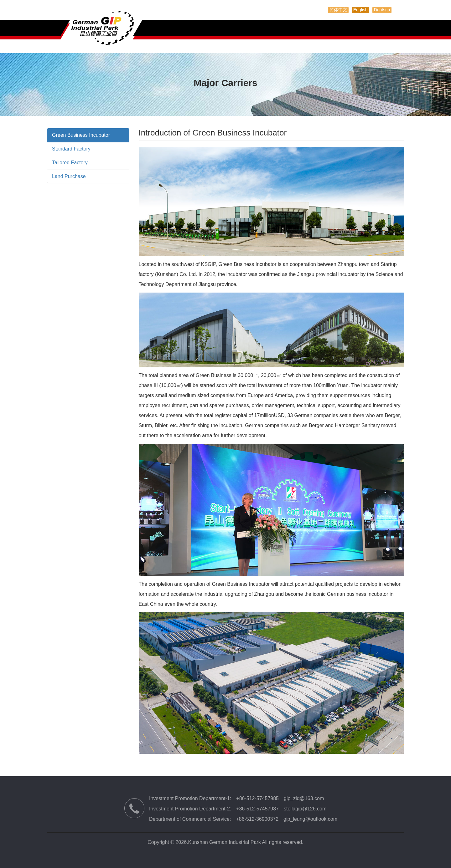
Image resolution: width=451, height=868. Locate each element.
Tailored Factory (70, 163)
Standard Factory (71, 149)
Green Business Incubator (81, 135)
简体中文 (338, 10)
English (360, 10)
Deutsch (382, 10)
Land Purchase (69, 176)
